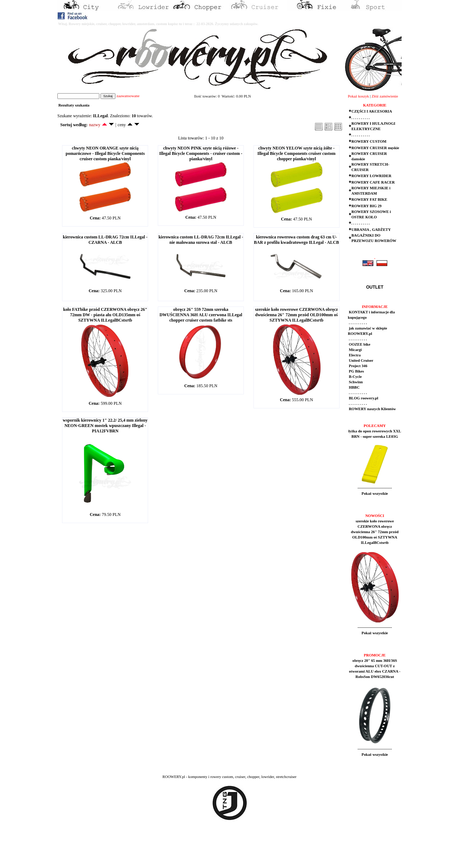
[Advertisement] (133, 850)
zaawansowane (128, 96)
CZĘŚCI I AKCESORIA (372, 111)
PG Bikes (356, 371)
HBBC (354, 387)
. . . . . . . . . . (361, 118)
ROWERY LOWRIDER (371, 176)
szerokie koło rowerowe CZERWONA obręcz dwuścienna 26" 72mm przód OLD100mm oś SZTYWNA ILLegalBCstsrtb (375, 532)
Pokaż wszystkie (375, 494)
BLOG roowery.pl (363, 398)
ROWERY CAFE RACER (373, 182)
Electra (354, 355)
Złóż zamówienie (385, 96)
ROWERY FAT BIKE (369, 200)
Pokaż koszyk (358, 96)
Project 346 (358, 366)
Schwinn (355, 382)
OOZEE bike (359, 344)
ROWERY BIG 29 (366, 206)
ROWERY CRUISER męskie (375, 148)
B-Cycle (355, 377)
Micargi (355, 350)
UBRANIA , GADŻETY (371, 230)
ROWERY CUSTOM (369, 141)
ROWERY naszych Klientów (372, 409)
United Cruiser (361, 361)
